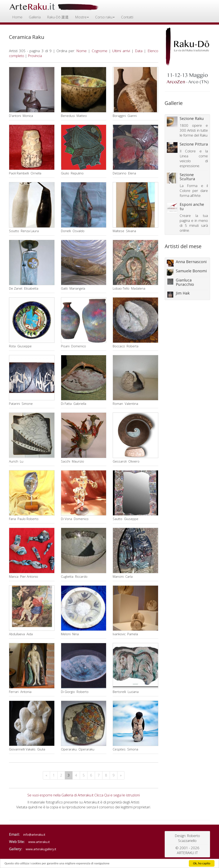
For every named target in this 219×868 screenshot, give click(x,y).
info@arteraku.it (34, 835)
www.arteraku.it (39, 842)
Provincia (35, 56)
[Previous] (46, 775)
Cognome (100, 51)
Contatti (127, 17)
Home (17, 17)
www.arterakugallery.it (41, 849)
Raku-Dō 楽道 (58, 17)
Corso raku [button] (105, 17)
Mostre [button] (82, 17)
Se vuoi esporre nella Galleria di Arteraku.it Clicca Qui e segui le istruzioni (84, 795)
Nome (81, 51)
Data (139, 51)
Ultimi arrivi (121, 51)
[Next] (121, 775)
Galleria (35, 17)
